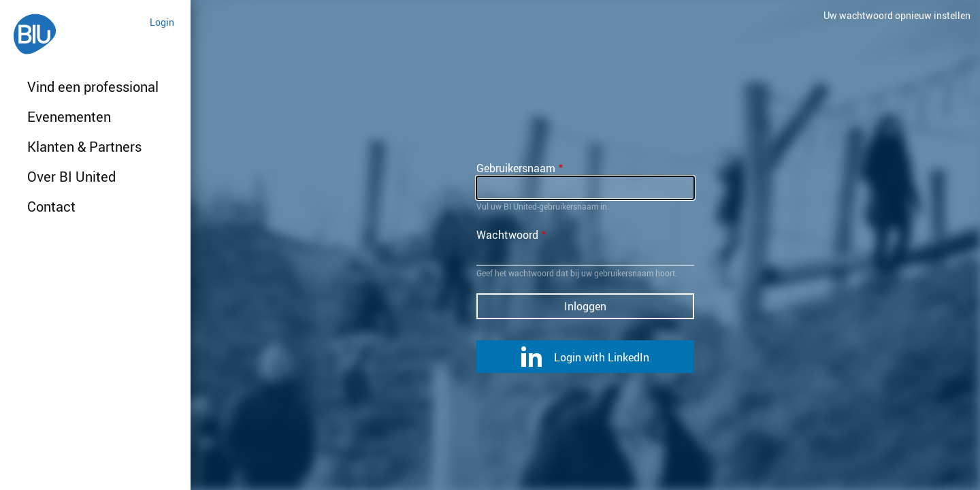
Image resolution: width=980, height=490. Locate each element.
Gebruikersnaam (516, 168)
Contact (51, 207)
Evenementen (69, 117)
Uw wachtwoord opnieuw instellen (897, 15)
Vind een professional (93, 87)
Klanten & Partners (84, 147)
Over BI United (71, 177)
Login (162, 22)
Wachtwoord (507, 235)
